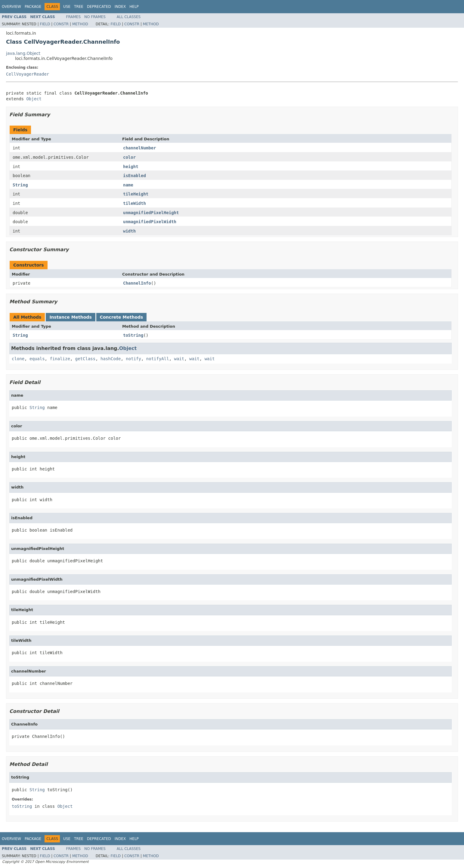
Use (67, 7)
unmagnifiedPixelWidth (150, 222)
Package (33, 7)
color (129, 157)
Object (34, 99)
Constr (61, 24)
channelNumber (140, 148)
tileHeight (136, 194)
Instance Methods (70, 317)
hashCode (111, 359)
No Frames (95, 17)
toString (133, 335)
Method (80, 24)
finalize (60, 359)
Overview (11, 7)
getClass (85, 359)
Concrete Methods (122, 317)
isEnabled (135, 176)
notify (133, 359)
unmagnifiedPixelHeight (151, 213)
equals (37, 359)
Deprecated (99, 7)
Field (45, 24)
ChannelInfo (137, 283)
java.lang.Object (23, 53)
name (128, 185)
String (20, 185)
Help (134, 7)
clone (18, 359)
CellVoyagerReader (28, 74)
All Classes (129, 17)
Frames (74, 17)
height (131, 167)
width (129, 231)
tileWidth (135, 203)
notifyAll (158, 359)
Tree (79, 7)
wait (179, 359)
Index (120, 7)
